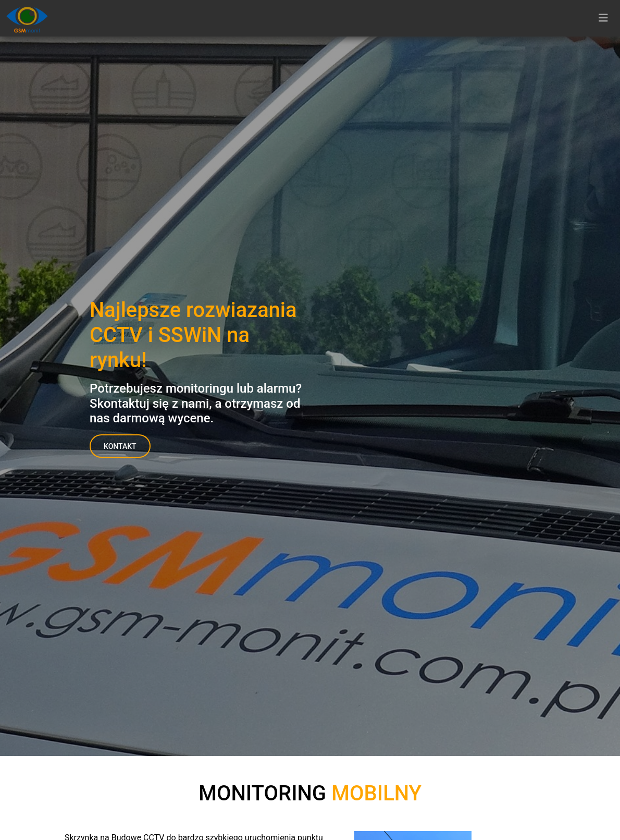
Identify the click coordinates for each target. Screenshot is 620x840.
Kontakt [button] (120, 446)
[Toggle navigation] (603, 18)
